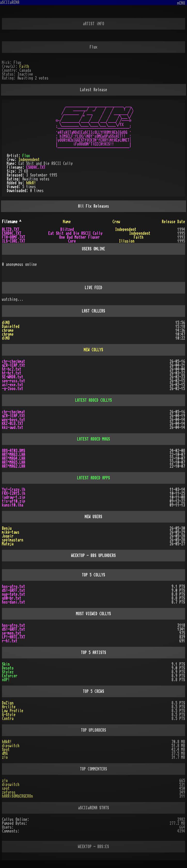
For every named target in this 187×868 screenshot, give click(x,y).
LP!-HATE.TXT (14, 637)
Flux (26, 156)
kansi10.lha (13, 505)
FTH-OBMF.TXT (14, 237)
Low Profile (13, 711)
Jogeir (8, 536)
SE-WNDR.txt (13, 377)
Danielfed (11, 327)
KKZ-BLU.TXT (13, 424)
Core (72, 241)
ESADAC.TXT (36, 167)
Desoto (8, 668)
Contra (8, 719)
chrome (8, 330)
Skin (6, 664)
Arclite (9, 707)
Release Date (173, 222)
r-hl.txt (10, 641)
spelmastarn (13, 540)
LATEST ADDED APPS (93, 478)
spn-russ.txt (14, 381)
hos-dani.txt (14, 602)
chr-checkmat (14, 361)
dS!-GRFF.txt (14, 590)
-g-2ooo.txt (13, 389)
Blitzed (67, 229)
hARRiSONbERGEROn (17, 796)
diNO (6, 323)
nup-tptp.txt (14, 594)
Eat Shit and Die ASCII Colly (75, 233)
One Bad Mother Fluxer (79, 237)
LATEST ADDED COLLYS (93, 400)
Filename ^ (12, 222)
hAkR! (31, 183)
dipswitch (11, 746)
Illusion (127, 241)
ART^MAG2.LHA (14, 466)
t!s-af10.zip (14, 501)
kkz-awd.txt (13, 427)
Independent (29, 160)
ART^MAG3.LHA (14, 455)
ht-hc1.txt (12, 373)
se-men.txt (12, 633)
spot (6, 788)
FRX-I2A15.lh (14, 493)
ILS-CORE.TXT (14, 241)
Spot (6, 750)
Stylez (8, 672)
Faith (24, 66)
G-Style (9, 715)
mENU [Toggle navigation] (181, 3)
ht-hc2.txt (12, 369)
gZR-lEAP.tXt (14, 365)
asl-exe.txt (13, 385)
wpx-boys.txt (14, 420)
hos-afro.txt (14, 587)
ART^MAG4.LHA (14, 459)
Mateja (8, 544)
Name (67, 222)
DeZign (8, 703)
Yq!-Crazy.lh (14, 490)
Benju (7, 528)
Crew (116, 222)
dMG (5, 753)
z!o (5, 757)
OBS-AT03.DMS (14, 451)
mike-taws (11, 532)
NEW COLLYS (93, 350)
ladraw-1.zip (14, 497)
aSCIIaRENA (10, 2)
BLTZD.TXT (11, 229)
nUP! (6, 680)
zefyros (9, 792)
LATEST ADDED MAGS (93, 439)
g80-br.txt (12, 598)
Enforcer (10, 676)
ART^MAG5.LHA (14, 462)
